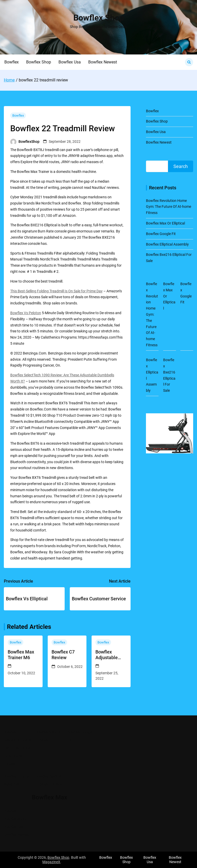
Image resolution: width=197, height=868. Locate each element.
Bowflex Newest (103, 62)
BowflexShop (29, 142)
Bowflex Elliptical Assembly (167, 244)
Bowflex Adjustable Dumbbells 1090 (107, 655)
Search (181, 166)
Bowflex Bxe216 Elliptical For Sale (49, 780)
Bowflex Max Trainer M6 (21, 655)
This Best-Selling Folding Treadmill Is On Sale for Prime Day (56, 291)
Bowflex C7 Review (63, 655)
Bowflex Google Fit (161, 234)
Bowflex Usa (70, 62)
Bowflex (12, 62)
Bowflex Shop (99, 18)
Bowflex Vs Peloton (26, 313)
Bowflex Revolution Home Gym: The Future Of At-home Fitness (169, 207)
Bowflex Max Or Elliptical (165, 223)
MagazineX (51, 862)
